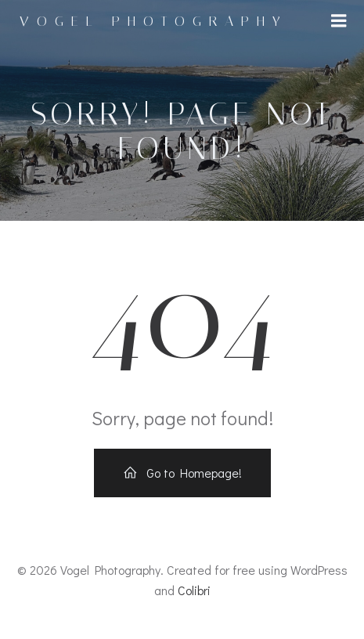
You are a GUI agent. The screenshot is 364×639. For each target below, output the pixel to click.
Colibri (194, 590)
